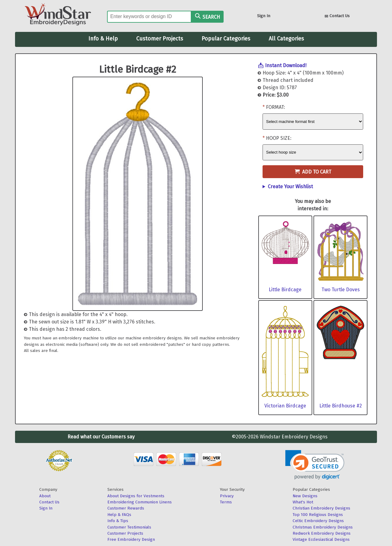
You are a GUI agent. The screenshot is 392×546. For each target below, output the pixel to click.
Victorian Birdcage (285, 406)
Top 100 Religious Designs (318, 515)
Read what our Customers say (101, 437)
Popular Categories (226, 39)
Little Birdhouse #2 (341, 406)
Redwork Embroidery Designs (322, 533)
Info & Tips (118, 521)
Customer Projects (160, 39)
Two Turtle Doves (341, 290)
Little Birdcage (285, 290)
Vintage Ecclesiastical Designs (321, 539)
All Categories (286, 39)
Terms (226, 502)
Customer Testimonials (129, 527)
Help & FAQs (119, 515)
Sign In (264, 16)
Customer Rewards (126, 508)
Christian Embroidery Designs (321, 508)
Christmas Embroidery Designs (323, 527)
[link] (315, 465)
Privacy (227, 496)
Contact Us (337, 16)
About (45, 496)
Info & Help (103, 39)
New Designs (305, 496)
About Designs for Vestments (136, 496)
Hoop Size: (279, 138)
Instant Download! (286, 65)
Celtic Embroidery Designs (318, 521)
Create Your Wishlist (290, 187)
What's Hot (303, 502)
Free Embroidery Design (131, 539)
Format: (275, 107)
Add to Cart (313, 172)
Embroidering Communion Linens (140, 502)
